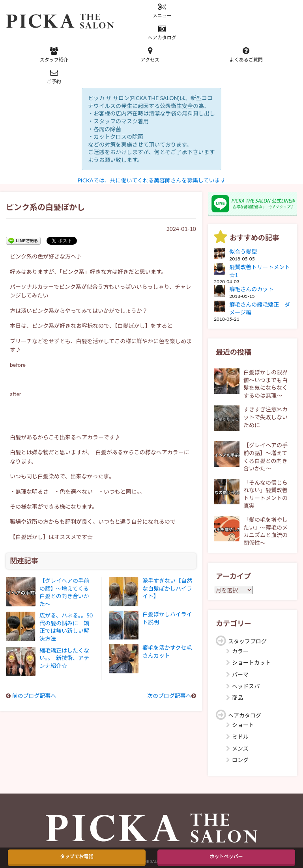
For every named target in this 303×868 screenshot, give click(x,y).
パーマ (240, 674)
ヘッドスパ (246, 686)
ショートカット (251, 663)
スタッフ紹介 (54, 55)
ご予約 (54, 76)
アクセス (150, 55)
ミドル (240, 737)
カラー (240, 651)
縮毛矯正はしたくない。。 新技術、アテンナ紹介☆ (64, 658)
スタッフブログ (247, 641)
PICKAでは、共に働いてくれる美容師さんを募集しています (151, 180)
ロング (240, 760)
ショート (243, 725)
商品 (238, 698)
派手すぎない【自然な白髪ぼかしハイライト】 (167, 588)
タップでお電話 (77, 856)
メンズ (240, 748)
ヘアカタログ (162, 33)
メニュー (162, 11)
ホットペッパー (226, 856)
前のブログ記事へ (34, 696)
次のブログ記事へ (169, 696)
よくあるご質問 (246, 55)
